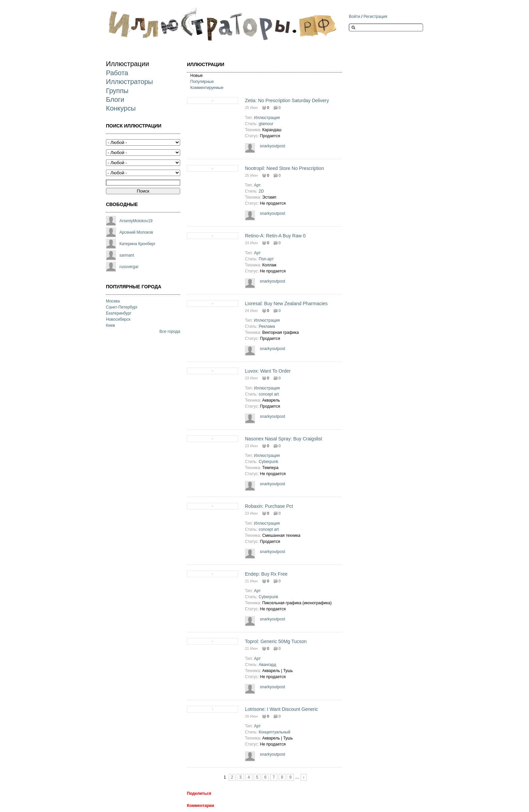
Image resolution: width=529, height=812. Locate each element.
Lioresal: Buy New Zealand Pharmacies (286, 303)
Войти (355, 17)
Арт (257, 185)
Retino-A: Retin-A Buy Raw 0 (275, 236)
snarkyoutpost (272, 146)
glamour (266, 124)
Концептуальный (275, 732)
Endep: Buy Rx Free (266, 574)
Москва (113, 301)
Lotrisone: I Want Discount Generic (282, 709)
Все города (170, 331)
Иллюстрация (267, 118)
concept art (269, 394)
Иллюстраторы (129, 82)
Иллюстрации (128, 64)
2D (261, 191)
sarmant (127, 255)
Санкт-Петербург (122, 307)
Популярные (202, 82)
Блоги (115, 99)
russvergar (129, 267)
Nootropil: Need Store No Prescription (284, 168)
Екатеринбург (119, 313)
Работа (117, 73)
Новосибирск (118, 319)
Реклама (267, 326)
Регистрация (375, 17)
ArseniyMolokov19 (136, 221)
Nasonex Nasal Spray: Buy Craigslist (284, 439)
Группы (117, 91)
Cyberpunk (269, 462)
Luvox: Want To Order (268, 371)
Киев (110, 325)
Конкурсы (121, 108)
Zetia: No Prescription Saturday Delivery (287, 100)
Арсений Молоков (136, 232)
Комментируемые (207, 88)
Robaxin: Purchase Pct (269, 506)
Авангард (268, 665)
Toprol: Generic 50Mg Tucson (276, 641)
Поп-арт (266, 259)
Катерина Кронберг (137, 244)
